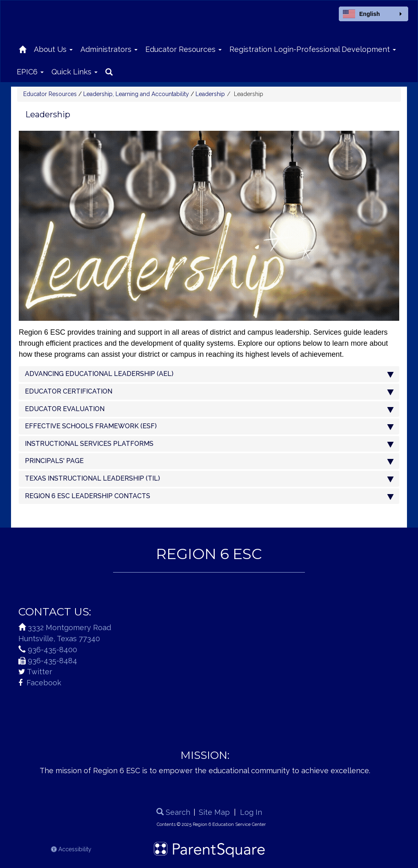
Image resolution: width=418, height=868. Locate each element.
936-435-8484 (52, 661)
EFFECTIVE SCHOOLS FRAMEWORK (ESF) (91, 426)
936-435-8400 (52, 650)
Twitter (40, 672)
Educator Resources (183, 49)
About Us (53, 49)
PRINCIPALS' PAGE (54, 461)
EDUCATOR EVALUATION (65, 409)
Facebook (43, 683)
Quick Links (74, 72)
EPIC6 (30, 72)
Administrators (109, 49)
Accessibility (71, 849)
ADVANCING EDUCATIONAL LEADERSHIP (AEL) (99, 374)
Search (173, 812)
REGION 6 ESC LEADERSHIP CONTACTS (88, 496)
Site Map (214, 812)
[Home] (22, 48)
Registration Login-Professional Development (313, 49)
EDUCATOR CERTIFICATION (69, 391)
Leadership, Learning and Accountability (136, 94)
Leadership (210, 94)
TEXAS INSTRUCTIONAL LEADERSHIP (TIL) (92, 478)
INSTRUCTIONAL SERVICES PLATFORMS (89, 444)
